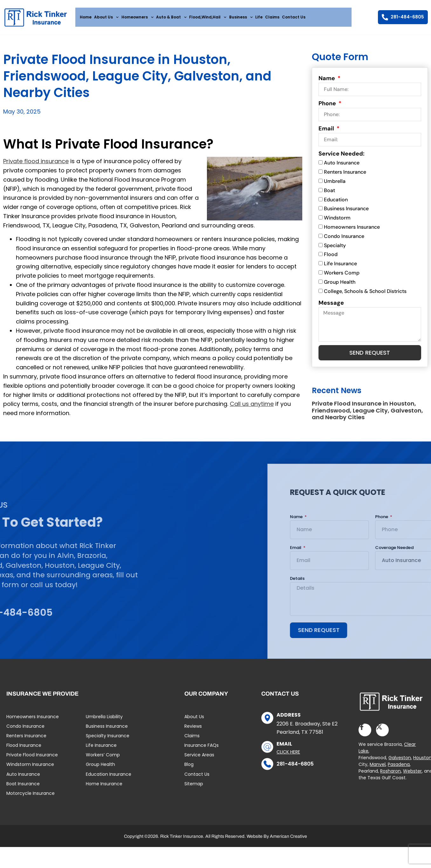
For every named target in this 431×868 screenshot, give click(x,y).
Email (327, 131)
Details (396, 581)
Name (327, 81)
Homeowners (137, 17)
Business (241, 17)
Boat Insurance (23, 788)
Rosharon (390, 775)
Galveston (400, 761)
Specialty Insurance (108, 740)
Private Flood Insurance (32, 759)
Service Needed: (342, 156)
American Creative (288, 840)
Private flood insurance (36, 164)
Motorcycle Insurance (31, 797)
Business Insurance (346, 211)
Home (86, 17)
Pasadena (399, 768)
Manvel (378, 768)
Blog (189, 768)
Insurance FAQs (202, 749)
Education (336, 202)
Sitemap (194, 788)
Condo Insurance (344, 239)
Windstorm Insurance (30, 768)
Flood (331, 257)
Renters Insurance (345, 175)
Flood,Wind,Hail (208, 17)
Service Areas (199, 759)
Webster (412, 775)
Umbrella (335, 184)
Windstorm (337, 221)
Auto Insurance (342, 166)
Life (259, 17)
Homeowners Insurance (352, 229)
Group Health (340, 285)
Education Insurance (109, 778)
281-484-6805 (295, 768)
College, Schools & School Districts (365, 294)
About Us (106, 17)
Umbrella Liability (104, 720)
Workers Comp (342, 275)
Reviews (193, 730)
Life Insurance (340, 266)
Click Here (288, 756)
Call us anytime (252, 406)
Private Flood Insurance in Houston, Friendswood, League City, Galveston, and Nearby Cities (367, 413)
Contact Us (294, 17)
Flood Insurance (24, 749)
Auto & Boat (171, 17)
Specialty (335, 248)
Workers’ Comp (103, 759)
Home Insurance (104, 788)
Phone (328, 106)
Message (331, 305)
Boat (329, 193)
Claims (272, 17)
